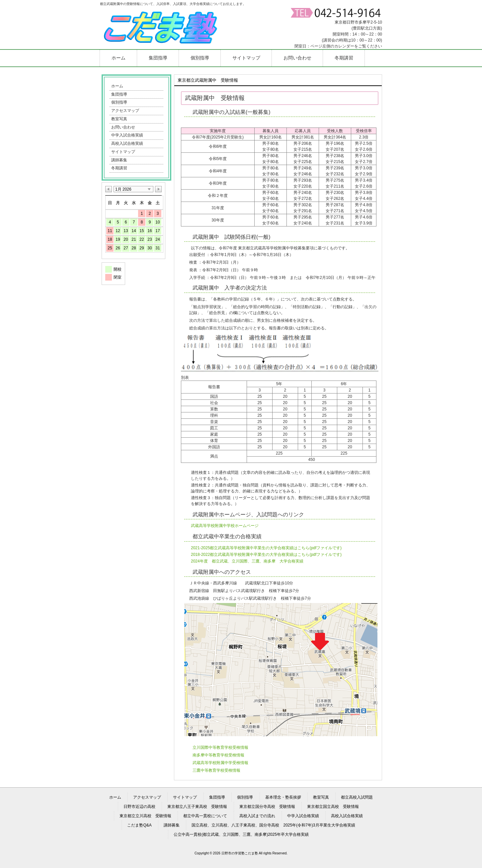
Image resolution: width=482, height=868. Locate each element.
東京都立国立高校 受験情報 (333, 807)
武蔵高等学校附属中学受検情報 (220, 763)
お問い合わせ (123, 127)
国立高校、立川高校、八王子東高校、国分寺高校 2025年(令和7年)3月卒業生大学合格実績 (273, 825)
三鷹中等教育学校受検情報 (216, 770)
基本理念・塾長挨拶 (283, 797)
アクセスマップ (125, 111)
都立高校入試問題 (357, 797)
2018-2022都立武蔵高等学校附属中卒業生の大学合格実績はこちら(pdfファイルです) (266, 555)
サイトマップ (123, 152)
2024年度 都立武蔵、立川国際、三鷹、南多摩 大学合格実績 (247, 561)
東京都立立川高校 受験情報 (145, 816)
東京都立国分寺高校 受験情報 (267, 807)
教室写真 (119, 119)
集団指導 (119, 94)
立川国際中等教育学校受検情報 (220, 747)
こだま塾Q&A (139, 825)
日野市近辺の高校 (139, 807)
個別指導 (119, 102)
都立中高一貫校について (205, 816)
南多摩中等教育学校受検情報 (218, 755)
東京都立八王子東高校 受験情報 (197, 807)
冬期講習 (119, 168)
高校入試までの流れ (257, 816)
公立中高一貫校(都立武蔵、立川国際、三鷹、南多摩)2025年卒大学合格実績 (241, 834)
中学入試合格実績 (127, 135)
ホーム (117, 86)
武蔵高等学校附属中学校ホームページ (225, 526)
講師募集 (119, 160)
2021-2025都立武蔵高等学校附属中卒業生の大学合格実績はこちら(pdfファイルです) (266, 548)
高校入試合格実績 (127, 143)
